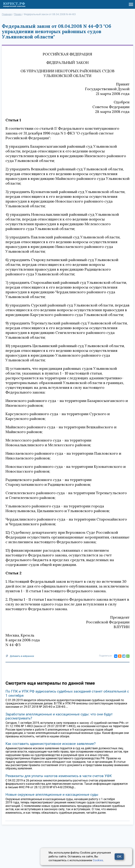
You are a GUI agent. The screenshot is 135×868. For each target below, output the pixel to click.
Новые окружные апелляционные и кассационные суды (52, 795)
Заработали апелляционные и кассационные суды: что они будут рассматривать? (59, 716)
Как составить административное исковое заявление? (51, 744)
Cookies (98, 860)
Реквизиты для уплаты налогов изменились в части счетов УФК (59, 776)
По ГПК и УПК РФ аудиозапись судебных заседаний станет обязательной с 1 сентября (67, 693)
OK (119, 857)
